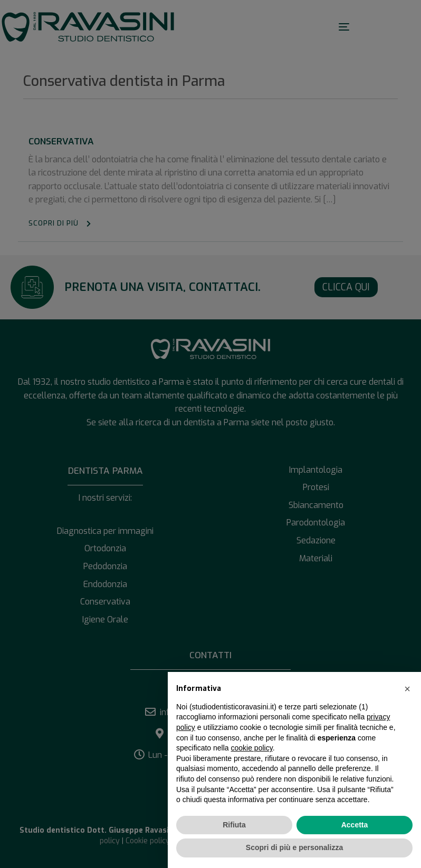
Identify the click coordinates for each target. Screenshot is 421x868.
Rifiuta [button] (234, 825)
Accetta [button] (355, 825)
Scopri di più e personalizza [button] (294, 847)
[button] (407, 689)
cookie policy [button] (252, 748)
